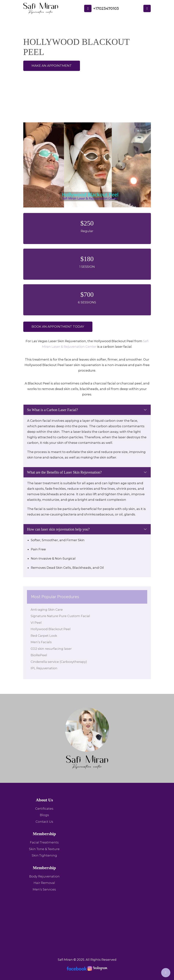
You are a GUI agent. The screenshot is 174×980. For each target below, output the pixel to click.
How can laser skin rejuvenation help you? (58, 529)
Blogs (44, 815)
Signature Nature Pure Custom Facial (60, 616)
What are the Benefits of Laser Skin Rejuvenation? (64, 472)
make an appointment (52, 66)
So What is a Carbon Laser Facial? (53, 410)
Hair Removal (44, 883)
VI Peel (36, 623)
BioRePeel (39, 655)
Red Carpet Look (44, 636)
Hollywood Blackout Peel (51, 629)
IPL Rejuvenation (44, 668)
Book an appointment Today (58, 327)
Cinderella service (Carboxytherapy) (59, 662)
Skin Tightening (44, 855)
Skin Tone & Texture (44, 849)
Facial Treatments (44, 842)
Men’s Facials (41, 642)
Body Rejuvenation (44, 876)
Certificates (44, 809)
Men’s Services (44, 889)
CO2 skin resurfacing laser (51, 649)
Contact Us (44, 822)
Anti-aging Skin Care (47, 610)
